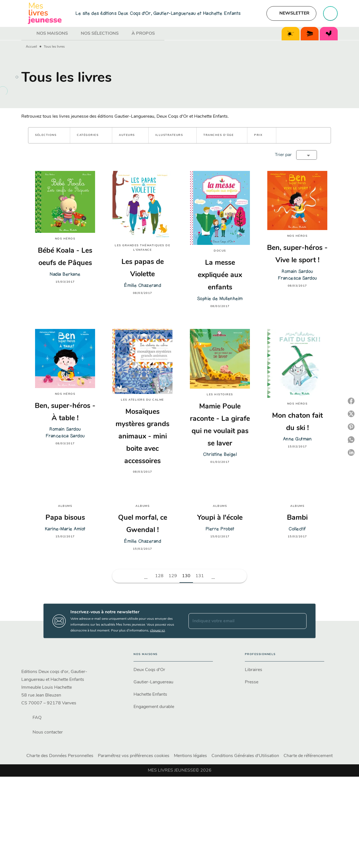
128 (159, 576)
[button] (291, 13)
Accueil (31, 47)
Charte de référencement (308, 756)
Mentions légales (190, 756)
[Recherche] (330, 13)
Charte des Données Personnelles (60, 756)
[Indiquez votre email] (241, 621)
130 (186, 576)
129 (173, 576)
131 (200, 576)
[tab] (27, 34)
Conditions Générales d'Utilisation (245, 756)
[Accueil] (45, 13)
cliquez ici (157, 631)
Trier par (283, 155)
